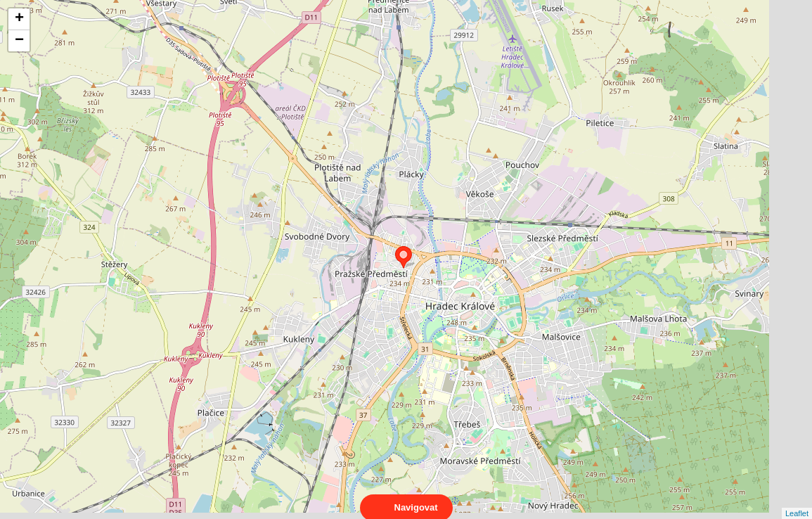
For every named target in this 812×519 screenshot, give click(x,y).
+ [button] (19, 19)
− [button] (19, 41)
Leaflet (797, 501)
